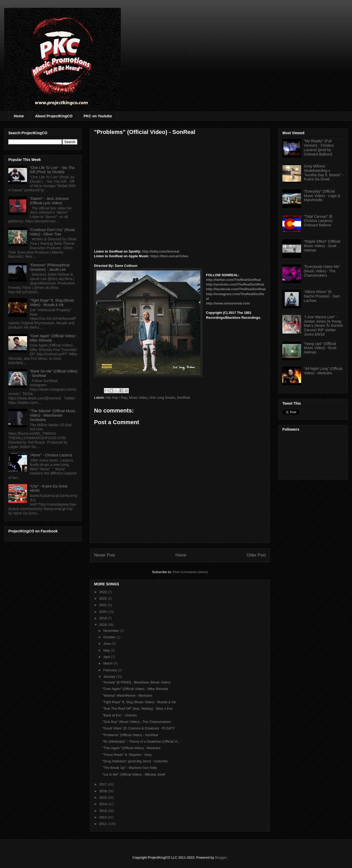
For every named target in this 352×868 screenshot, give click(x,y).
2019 (104, 618)
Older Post (256, 555)
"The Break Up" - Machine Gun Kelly (130, 768)
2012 (104, 817)
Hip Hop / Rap (117, 398)
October (110, 637)
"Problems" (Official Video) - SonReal (130, 735)
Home (19, 116)
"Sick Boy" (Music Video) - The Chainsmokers (137, 722)
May (107, 650)
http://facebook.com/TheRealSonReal (236, 289)
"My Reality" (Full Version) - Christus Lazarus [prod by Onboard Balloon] (319, 147)
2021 (104, 605)
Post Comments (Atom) (190, 572)
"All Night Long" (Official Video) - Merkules (323, 371)
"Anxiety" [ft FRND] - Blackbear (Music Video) (136, 682)
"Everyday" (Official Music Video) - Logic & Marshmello (322, 196)
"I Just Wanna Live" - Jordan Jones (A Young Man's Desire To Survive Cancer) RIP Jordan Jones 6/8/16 (323, 326)
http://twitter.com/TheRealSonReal (233, 280)
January (110, 677)
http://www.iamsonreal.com (228, 303)
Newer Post (105, 555)
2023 (104, 592)
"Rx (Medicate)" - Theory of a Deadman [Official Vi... (141, 741)
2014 (104, 804)
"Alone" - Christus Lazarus (51, 455)
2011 (104, 824)
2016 (104, 791)
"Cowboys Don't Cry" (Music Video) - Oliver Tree (52, 232)
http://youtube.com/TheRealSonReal (235, 284)
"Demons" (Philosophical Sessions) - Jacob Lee (50, 267)
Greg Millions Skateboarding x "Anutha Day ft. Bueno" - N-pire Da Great (324, 173)
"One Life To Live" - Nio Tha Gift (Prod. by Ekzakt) (52, 170)
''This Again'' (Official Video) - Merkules (131, 748)
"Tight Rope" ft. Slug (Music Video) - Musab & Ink (139, 702)
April (107, 657)
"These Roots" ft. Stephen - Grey (127, 755)
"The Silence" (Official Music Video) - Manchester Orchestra (53, 415)
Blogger (221, 857)
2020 (104, 612)
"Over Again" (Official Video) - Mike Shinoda (135, 689)
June (108, 644)
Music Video (138, 398)
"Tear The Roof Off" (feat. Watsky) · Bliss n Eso (138, 708)
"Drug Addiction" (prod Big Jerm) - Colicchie (135, 761)
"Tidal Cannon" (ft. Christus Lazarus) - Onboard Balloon (319, 221)
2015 (104, 798)
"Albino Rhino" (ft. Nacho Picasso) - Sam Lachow (322, 296)
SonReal (183, 398)
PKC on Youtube (98, 116)
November (112, 631)
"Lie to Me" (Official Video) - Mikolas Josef (134, 774)
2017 (104, 784)
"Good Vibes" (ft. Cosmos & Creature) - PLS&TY (139, 728)
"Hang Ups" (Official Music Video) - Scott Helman (320, 348)
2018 (104, 625)
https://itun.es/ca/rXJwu (169, 256)
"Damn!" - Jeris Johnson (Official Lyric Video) (49, 201)
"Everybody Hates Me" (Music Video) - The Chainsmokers (322, 271)
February (111, 670)
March (109, 663)
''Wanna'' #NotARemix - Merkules (127, 696)
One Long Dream (162, 398)
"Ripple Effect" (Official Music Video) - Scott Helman (322, 246)
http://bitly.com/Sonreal (161, 251)
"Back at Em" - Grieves (119, 715)
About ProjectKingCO (54, 116)
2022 (104, 598)
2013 (104, 811)
